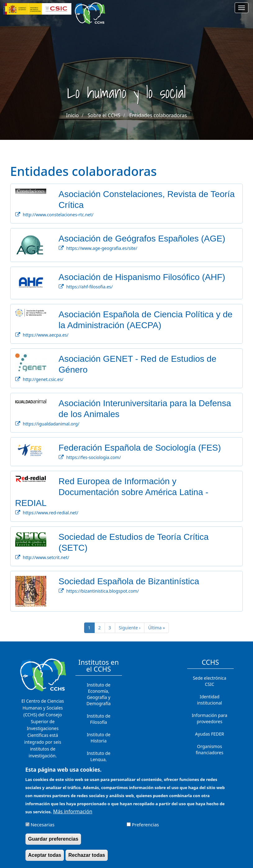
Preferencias (145, 829)
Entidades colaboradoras (158, 115)
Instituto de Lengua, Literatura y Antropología (99, 762)
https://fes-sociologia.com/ (94, 457)
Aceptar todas (45, 859)
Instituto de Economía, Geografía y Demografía (99, 694)
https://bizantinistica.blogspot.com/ (103, 591)
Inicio (72, 115)
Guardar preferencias (53, 843)
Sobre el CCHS (104, 115)
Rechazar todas (87, 859)
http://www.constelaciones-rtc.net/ (58, 215)
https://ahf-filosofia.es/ (90, 287)
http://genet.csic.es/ (43, 379)
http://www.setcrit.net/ (46, 557)
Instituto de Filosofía (98, 719)
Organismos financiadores (210, 749)
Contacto (209, 765)
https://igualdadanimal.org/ (51, 424)
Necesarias (43, 829)
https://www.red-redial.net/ (51, 513)
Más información (73, 816)
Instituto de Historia (98, 738)
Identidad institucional (210, 700)
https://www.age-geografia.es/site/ (102, 248)
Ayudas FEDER (209, 734)
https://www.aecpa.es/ (46, 335)
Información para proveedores (210, 718)
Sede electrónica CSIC (210, 681)
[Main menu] (242, 8)
